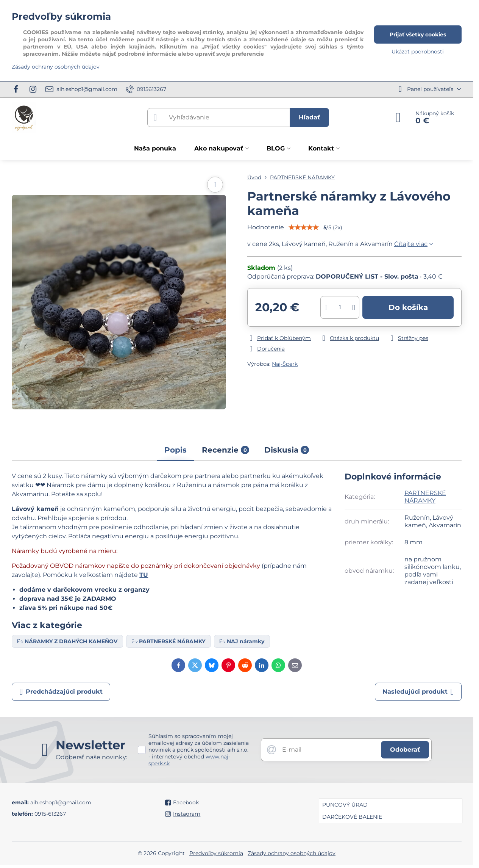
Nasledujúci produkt (418, 692)
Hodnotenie (266, 227)
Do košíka (408, 307)
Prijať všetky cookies (418, 34)
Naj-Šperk (285, 364)
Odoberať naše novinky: (91, 757)
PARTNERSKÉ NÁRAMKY (425, 497)
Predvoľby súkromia (216, 853)
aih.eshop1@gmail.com (61, 802)
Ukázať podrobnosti (418, 52)
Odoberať (405, 750)
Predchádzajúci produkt (61, 692)
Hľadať (309, 117)
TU (144, 575)
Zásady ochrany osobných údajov (292, 853)
